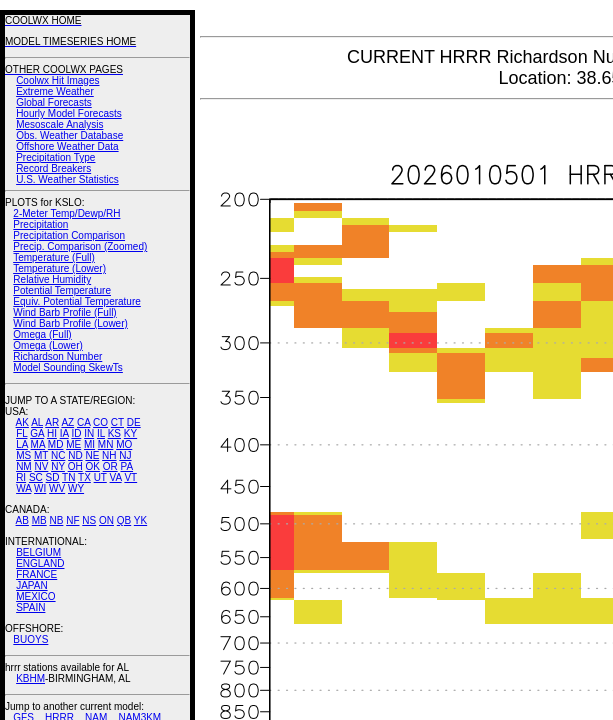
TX (84, 477)
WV (57, 488)
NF (72, 520)
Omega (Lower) (47, 345)
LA (22, 444)
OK (92, 466)
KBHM (30, 678)
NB (56, 520)
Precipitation (40, 224)
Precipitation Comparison (69, 235)
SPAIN (30, 607)
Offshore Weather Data (67, 146)
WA (23, 488)
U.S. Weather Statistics (67, 179)
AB (22, 520)
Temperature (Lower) (59, 268)
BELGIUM (38, 552)
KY (130, 433)
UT (100, 477)
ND (75, 455)
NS (89, 520)
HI (52, 433)
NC (58, 455)
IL (101, 433)
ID (76, 433)
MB (39, 520)
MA (38, 444)
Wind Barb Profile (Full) (64, 312)
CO (100, 422)
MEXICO (35, 596)
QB (124, 520)
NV (41, 466)
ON (106, 520)
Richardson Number (57, 356)
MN (106, 444)
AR (52, 422)
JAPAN (32, 585)
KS (114, 433)
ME (73, 444)
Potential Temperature (62, 290)
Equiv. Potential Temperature (76, 301)
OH (75, 466)
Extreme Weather (55, 91)
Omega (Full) (42, 334)
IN (89, 433)
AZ (67, 422)
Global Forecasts (54, 102)
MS (23, 455)
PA (126, 466)
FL (21, 433)
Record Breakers (53, 168)
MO (124, 444)
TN (68, 477)
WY (76, 488)
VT (130, 477)
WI (40, 488)
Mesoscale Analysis (59, 124)
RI (21, 477)
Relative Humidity (52, 279)
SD (53, 477)
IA (64, 433)
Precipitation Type (55, 157)
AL (37, 422)
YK (140, 520)
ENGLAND (40, 563)
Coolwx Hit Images (57, 80)
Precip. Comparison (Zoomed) (80, 246)
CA (83, 422)
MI (89, 444)
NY (58, 466)
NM (24, 466)
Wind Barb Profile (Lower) (70, 323)
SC (36, 477)
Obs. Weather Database (69, 135)
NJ (125, 455)
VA (116, 477)
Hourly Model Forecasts (69, 113)
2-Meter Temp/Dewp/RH (66, 213)
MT (41, 455)
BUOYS (30, 639)
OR (110, 466)
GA (37, 433)
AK (22, 422)
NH (109, 455)
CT (117, 422)
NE (92, 455)
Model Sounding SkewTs (68, 367)
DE (134, 422)
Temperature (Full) (54, 257)
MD (56, 444)
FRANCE (36, 574)
